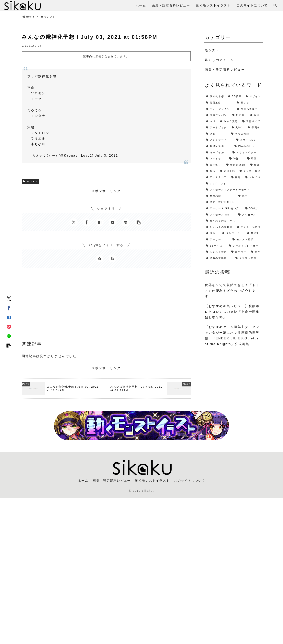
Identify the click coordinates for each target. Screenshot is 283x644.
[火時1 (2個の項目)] (238, 128)
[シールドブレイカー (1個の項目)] (245, 246)
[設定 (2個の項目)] (255, 115)
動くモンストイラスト (152, 481)
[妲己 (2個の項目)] (211, 171)
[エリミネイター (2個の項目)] (247, 153)
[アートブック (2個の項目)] (217, 128)
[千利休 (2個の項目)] (254, 128)
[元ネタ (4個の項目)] (249, 103)
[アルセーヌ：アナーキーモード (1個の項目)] (233, 190)
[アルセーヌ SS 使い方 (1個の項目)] (224, 209)
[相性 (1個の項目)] (256, 252)
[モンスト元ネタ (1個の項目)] (249, 227)
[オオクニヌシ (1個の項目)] (233, 184)
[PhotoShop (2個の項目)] (248, 146)
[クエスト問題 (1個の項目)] (248, 258)
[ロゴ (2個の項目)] (211, 122)
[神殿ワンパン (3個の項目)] (217, 115)
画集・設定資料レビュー (112, 481)
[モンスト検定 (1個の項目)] (217, 252)
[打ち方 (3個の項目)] (239, 115)
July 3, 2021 (107, 156)
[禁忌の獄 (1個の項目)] (220, 196)
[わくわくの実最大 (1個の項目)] (219, 227)
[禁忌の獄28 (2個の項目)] (236, 165)
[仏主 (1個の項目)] (250, 196)
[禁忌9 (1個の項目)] (254, 233)
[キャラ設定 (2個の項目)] (229, 122)
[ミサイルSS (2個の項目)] (249, 140)
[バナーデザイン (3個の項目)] (219, 109)
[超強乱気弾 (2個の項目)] (218, 146)
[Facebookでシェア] (9, 308)
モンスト (30, 181)
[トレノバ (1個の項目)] (253, 177)
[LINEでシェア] (9, 336)
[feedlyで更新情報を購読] (100, 259)
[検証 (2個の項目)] (256, 165)
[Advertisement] (106, 306)
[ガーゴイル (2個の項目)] (217, 153)
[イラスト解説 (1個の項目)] (250, 171)
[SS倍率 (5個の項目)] (235, 97)
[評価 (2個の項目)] (217, 134)
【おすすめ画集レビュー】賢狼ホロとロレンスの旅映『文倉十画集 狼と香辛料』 (232, 312)
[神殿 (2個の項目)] (236, 159)
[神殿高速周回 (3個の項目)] (249, 109)
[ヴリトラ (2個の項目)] (216, 159)
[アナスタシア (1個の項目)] (217, 177)
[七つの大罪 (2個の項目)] (246, 134)
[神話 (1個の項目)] (212, 233)
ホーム (83, 481)
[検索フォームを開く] (275, 5)
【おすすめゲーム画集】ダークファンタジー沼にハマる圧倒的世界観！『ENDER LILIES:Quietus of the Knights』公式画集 (232, 335)
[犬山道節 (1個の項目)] (228, 171)
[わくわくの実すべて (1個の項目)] (233, 221)
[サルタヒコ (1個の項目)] (232, 233)
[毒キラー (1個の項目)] (239, 252)
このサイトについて (190, 481)
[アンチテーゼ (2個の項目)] (219, 140)
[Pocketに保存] (9, 327)
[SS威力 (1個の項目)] (253, 209)
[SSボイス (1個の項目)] (215, 246)
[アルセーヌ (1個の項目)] (250, 215)
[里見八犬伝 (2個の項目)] (252, 122)
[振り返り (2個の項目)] (214, 165)
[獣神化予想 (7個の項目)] (215, 97)
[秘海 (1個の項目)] (236, 177)
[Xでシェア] (9, 298)
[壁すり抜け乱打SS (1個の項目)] (233, 202)
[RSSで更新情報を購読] (113, 259)
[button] (9, 346)
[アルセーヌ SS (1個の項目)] (220, 215)
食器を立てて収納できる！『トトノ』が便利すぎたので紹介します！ (232, 291)
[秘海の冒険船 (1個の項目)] (219, 258)
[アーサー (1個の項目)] (217, 240)
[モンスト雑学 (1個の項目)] (247, 240)
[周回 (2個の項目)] (254, 159)
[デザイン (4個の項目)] (253, 97)
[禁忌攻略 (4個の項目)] (219, 103)
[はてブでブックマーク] (9, 317)
